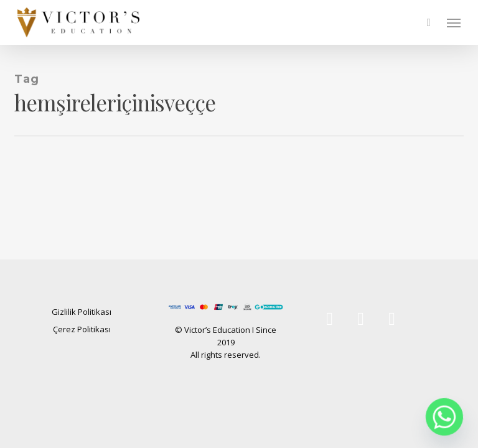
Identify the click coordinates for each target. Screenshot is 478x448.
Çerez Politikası (82, 329)
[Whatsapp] (444, 417)
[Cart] (429, 22)
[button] (454, 22)
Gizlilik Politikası (82, 312)
